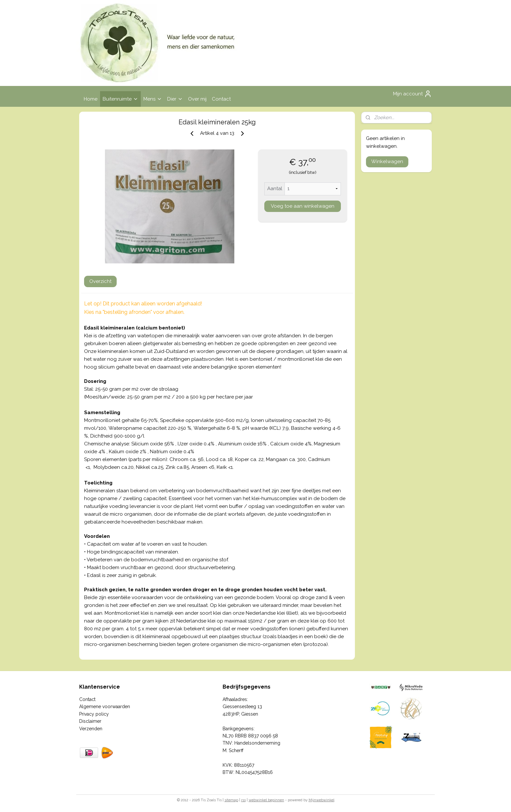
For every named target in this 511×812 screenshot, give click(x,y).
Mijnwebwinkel (321, 800)
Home (91, 99)
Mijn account (412, 94)
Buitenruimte (120, 99)
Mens (153, 99)
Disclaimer (90, 721)
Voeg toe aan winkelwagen (303, 206)
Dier (175, 99)
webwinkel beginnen (266, 800)
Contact (221, 99)
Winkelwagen (387, 161)
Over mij (197, 99)
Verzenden (91, 729)
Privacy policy (94, 714)
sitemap (231, 800)
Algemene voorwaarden (105, 707)
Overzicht (100, 281)
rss (243, 800)
